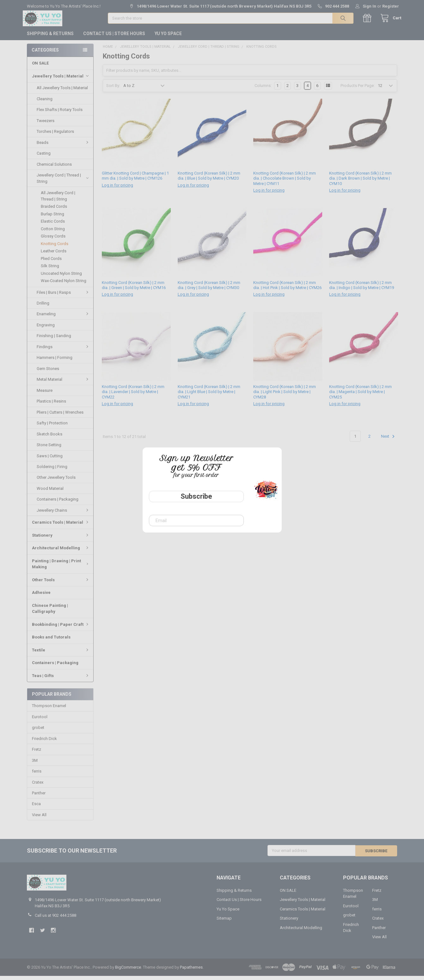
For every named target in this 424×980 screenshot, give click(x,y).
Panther (39, 797)
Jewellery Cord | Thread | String (63, 182)
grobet (38, 732)
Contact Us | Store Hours (114, 38)
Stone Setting (49, 449)
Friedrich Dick (44, 743)
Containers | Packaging (58, 503)
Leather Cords (54, 255)
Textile (61, 654)
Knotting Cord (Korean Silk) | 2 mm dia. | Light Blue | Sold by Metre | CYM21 (209, 396)
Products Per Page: (358, 90)
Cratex (38, 786)
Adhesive (41, 597)
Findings (63, 351)
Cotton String (53, 233)
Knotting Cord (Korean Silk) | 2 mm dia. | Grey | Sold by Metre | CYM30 (209, 289)
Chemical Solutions (54, 168)
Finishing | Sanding (54, 340)
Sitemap (224, 923)
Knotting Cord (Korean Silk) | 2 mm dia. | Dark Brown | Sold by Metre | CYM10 (360, 183)
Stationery (61, 539)
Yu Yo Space (168, 38)
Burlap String (52, 218)
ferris (37, 776)
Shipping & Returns (50, 38)
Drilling (43, 307)
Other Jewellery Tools (56, 481)
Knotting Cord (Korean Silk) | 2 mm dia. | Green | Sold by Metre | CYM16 (134, 289)
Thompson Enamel (49, 710)
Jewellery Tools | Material (60, 80)
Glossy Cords (53, 240)
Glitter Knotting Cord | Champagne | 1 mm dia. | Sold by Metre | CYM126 (135, 180)
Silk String (50, 270)
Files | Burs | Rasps (63, 296)
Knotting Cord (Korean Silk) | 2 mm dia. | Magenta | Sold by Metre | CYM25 (360, 396)
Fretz (37, 754)
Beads (63, 147)
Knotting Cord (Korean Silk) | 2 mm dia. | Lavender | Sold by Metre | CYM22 (133, 396)
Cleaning (45, 103)
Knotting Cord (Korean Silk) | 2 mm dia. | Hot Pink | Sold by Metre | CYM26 (287, 289)
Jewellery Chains (63, 514)
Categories (45, 54)
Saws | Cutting (50, 460)
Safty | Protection (52, 427)
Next (389, 441)
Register (391, 6)
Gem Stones (48, 373)
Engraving (46, 329)
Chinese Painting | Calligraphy (50, 613)
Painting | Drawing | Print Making (61, 568)
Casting (44, 157)
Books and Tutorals (51, 641)
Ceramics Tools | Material (61, 526)
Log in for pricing (117, 189)
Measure (45, 394)
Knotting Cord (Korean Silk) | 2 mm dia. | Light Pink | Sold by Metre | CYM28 (285, 396)
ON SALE (40, 67)
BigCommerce (128, 971)
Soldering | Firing (52, 471)
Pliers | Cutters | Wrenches (60, 416)
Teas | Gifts (61, 679)
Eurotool (40, 721)
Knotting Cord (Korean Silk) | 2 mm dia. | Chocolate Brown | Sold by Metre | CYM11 (285, 183)
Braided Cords (54, 210)
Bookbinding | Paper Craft (61, 629)
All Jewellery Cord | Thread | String (58, 200)
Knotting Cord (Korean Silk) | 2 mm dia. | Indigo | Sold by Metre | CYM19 (362, 289)
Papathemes (191, 971)
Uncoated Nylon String (61, 277)
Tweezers (46, 125)
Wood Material (50, 493)
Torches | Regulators (55, 136)
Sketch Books (49, 438)
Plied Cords (51, 263)
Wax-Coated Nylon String (64, 285)
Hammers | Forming (55, 362)
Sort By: (113, 90)
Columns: (263, 90)
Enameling (63, 318)
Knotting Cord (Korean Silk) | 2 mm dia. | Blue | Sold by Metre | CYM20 (209, 180)
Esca (36, 808)
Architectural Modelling (61, 552)
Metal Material (63, 383)
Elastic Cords (53, 225)
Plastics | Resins (51, 405)
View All (39, 819)
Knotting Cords (55, 248)
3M (35, 764)
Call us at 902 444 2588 (55, 919)
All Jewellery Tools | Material (62, 92)
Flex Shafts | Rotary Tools (60, 114)
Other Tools (61, 584)
